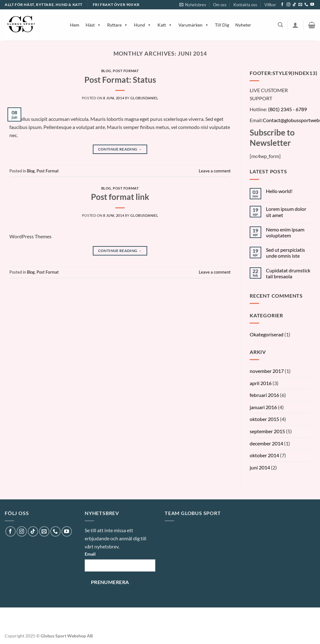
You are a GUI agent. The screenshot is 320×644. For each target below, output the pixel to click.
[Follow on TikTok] (294, 5)
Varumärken (194, 25)
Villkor (270, 5)
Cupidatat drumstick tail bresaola (288, 273)
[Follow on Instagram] (288, 5)
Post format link (120, 197)
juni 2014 (260, 467)
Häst (93, 25)
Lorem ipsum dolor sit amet (286, 212)
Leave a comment (215, 171)
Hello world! (279, 191)
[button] (7, 632)
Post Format (126, 71)
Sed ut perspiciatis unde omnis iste (285, 253)
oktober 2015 (264, 419)
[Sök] (280, 25)
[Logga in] (295, 25)
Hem (75, 25)
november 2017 (267, 371)
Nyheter (243, 25)
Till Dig (222, 25)
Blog (106, 71)
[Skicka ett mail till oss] (300, 5)
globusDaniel (144, 98)
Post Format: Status (120, 80)
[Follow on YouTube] (312, 5)
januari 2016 (263, 407)
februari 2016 (264, 395)
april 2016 (261, 383)
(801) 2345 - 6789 (287, 109)
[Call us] (306, 5)
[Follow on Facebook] (282, 5)
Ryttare (117, 25)
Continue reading (120, 149)
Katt (165, 25)
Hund (143, 25)
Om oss (220, 5)
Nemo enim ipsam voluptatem (285, 232)
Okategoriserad (267, 334)
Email (90, 554)
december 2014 (266, 443)
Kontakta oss (245, 5)
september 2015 (267, 431)
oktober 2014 (264, 455)
